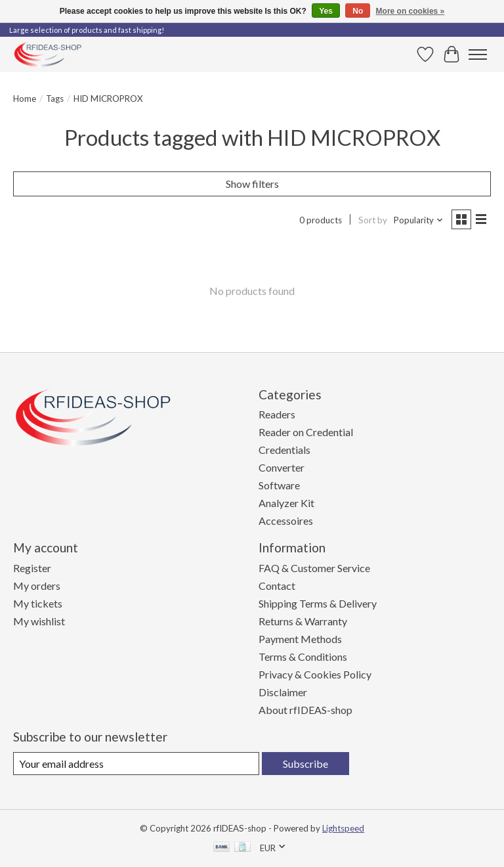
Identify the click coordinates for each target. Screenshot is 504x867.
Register (32, 568)
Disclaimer (283, 692)
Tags (55, 99)
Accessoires (286, 521)
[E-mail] (136, 764)
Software (279, 485)
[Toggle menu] (478, 55)
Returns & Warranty (303, 621)
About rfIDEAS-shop (305, 710)
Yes (326, 11)
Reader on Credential (306, 432)
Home (25, 99)
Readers (277, 414)
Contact (277, 586)
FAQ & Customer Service (314, 568)
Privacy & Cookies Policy (315, 674)
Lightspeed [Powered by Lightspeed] (343, 828)
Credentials (284, 450)
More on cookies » (410, 11)
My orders (37, 586)
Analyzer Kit (286, 503)
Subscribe (305, 764)
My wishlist (39, 621)
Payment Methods (300, 639)
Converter (282, 467)
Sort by (373, 220)
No (358, 11)
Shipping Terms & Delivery (318, 603)
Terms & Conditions (303, 656)
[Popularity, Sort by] (419, 220)
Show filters (252, 184)
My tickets (38, 603)
